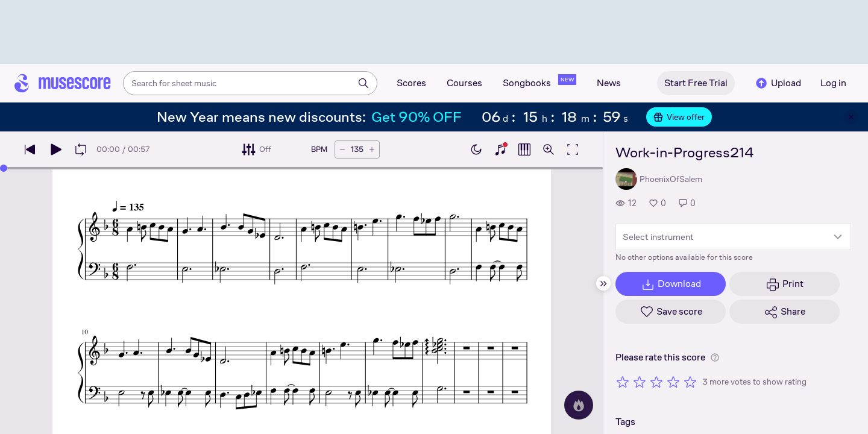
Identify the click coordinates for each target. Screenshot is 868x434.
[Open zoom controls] (549, 149)
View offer (679, 117)
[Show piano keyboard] (500, 149)
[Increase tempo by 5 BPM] (372, 149)
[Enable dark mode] (476, 149)
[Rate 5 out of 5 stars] (690, 382)
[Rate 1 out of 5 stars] (623, 382)
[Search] (363, 83)
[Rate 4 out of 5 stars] (673, 382)
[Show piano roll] (524, 149)
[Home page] (63, 83)
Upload (778, 83)
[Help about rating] (715, 357)
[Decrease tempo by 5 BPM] (342, 149)
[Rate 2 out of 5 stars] (640, 382)
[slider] (4, 168)
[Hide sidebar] (603, 283)
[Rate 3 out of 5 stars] (656, 382)
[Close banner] (851, 117)
